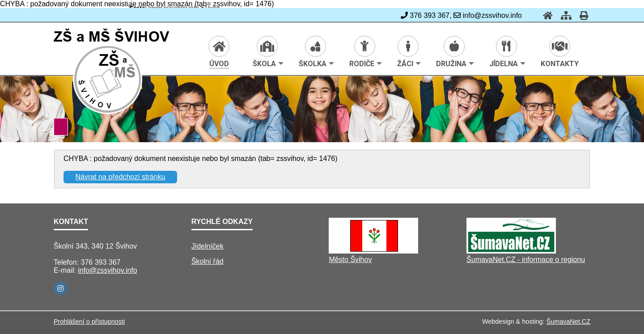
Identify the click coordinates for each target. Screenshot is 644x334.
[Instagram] (60, 288)
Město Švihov (350, 260)
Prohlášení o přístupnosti (89, 321)
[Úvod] (545, 15)
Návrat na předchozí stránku (121, 177)
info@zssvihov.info (107, 270)
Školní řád (208, 261)
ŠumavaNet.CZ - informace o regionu (526, 260)
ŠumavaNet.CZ (568, 321)
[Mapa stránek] (563, 15)
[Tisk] (581, 15)
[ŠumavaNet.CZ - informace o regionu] (511, 251)
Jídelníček (208, 246)
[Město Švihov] (373, 251)
